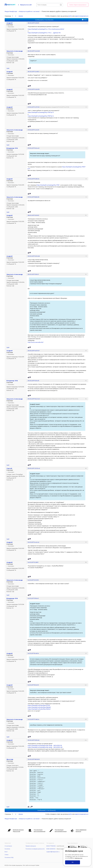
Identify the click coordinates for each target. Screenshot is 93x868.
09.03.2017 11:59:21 (33, 274)
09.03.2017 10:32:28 (34, 256)
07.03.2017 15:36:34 (33, 179)
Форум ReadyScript (11, 11)
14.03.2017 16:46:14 (33, 653)
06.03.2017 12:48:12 (33, 72)
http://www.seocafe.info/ (36, 342)
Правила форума (31, 846)
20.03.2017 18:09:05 (34, 759)
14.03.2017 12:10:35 (33, 580)
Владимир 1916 (12, 148)
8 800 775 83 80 (51, 846)
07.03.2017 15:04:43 (34, 148)
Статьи (7, 855)
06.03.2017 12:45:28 (34, 51)
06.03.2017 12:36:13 (33, 23)
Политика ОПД (9, 857)
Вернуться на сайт (26, 5)
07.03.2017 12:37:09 (34, 107)
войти (70, 16)
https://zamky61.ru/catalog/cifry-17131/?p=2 (41, 116)
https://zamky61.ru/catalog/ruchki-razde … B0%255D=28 (45, 747)
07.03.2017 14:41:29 (33, 130)
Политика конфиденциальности (35, 849)
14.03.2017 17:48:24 (33, 719)
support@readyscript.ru (53, 852)
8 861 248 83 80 (51, 849)
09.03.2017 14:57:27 (34, 351)
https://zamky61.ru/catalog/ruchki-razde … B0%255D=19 (45, 745)
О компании (8, 846)
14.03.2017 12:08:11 (33, 562)
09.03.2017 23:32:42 (34, 468)
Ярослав (10, 759)
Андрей (9, 23)
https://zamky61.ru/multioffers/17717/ (39, 705)
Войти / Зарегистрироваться (78, 5)
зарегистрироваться (82, 16)
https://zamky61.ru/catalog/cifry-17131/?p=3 (41, 112)
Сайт (8, 68)
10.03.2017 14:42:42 (33, 542)
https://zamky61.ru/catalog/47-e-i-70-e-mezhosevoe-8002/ (46, 29)
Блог (6, 852)
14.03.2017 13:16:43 (33, 598)
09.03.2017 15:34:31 (33, 381)
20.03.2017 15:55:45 (34, 740)
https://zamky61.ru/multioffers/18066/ (39, 707)
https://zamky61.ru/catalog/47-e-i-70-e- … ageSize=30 (44, 33)
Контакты (7, 849)
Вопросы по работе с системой (29, 11)
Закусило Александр (15, 51)
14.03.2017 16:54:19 (33, 685)
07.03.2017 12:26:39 (34, 89)
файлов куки (78, 858)
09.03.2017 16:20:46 (34, 399)
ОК (73, 862)
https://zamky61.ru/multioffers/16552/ (39, 709)
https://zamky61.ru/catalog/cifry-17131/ (48, 185)
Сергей (9, 468)
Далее (21, 16)
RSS (85, 20)
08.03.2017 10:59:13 (33, 215)
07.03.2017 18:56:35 (33, 197)
